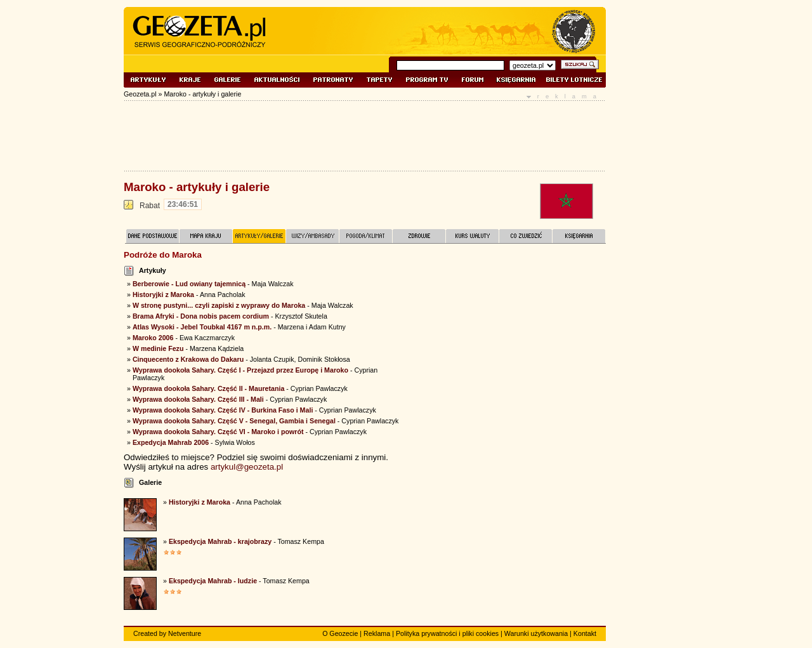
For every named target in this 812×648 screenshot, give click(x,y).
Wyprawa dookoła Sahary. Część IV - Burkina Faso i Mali (223, 410)
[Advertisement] (511, 342)
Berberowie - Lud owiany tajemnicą (189, 284)
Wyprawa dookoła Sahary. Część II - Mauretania (208, 388)
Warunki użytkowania (536, 633)
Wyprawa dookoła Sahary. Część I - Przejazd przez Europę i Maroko (240, 370)
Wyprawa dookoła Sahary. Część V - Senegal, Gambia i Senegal (234, 421)
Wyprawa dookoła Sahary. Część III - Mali (198, 399)
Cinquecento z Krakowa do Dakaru (188, 359)
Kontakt (585, 633)
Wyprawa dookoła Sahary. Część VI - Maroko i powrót (218, 432)
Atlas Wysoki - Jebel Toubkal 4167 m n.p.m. (202, 327)
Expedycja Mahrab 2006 (171, 442)
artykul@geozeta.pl (247, 467)
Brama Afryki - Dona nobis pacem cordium (201, 316)
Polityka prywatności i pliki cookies (447, 633)
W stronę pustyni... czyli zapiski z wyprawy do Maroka (219, 305)
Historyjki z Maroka (163, 294)
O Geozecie (340, 633)
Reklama (377, 633)
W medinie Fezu (158, 348)
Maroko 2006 (153, 338)
